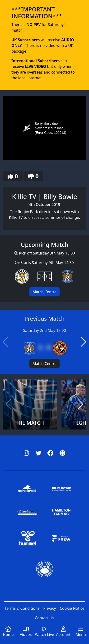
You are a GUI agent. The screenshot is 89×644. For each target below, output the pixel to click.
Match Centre (44, 292)
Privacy (49, 608)
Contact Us (44, 618)
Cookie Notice (72, 608)
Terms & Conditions (22, 608)
